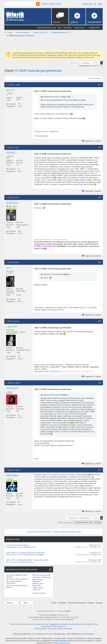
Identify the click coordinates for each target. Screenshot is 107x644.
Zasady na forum (39, 593)
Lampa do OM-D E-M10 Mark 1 (39, 532)
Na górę (98, 522)
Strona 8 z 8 (75, 63)
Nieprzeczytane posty (47, 28)
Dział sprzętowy (23, 32)
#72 (100, 147)
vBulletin (71, 619)
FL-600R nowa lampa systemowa (38, 70)
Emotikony (37, 577)
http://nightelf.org (53, 371)
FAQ (60, 28)
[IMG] (35, 579)
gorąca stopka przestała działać (67, 532)
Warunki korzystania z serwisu (81, 603)
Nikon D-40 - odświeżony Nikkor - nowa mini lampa (27, 560)
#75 (100, 321)
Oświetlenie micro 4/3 (60, 32)
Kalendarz (68, 28)
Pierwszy (85, 63)
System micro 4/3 (40, 32)
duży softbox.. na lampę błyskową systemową (25, 552)
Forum (10, 32)
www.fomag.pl (88, 634)
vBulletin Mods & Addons (72, 624)
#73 (100, 197)
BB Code (36, 575)
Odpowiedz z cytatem (92, 141)
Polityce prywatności (62, 643)
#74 (100, 262)
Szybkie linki (94, 28)
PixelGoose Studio (64, 629)
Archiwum (62, 603)
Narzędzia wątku (95, 78)
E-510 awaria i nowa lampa (17, 545)
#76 (100, 383)
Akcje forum (79, 28)
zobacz (20, 106)
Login (100, 4)
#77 (100, 470)
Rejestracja (88, 4)
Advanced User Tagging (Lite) (48, 624)
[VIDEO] (35, 583)
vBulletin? (53, 615)
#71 (100, 85)
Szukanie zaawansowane (51, 4)
